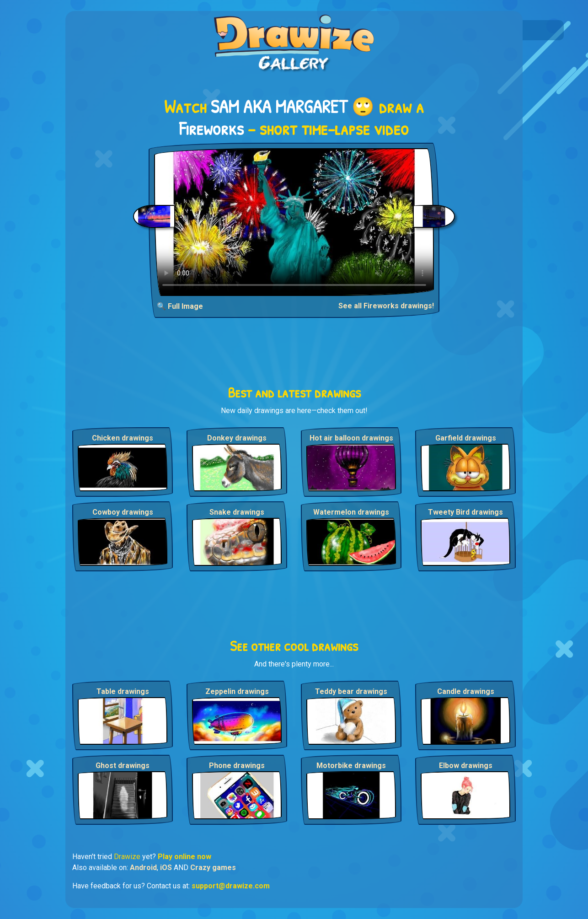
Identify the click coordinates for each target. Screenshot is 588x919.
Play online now (184, 857)
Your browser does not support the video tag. (294, 222)
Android (143, 868)
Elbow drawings (466, 766)
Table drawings (123, 691)
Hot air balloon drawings (351, 438)
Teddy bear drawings (351, 691)
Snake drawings (237, 512)
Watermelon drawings (351, 512)
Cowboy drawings (123, 512)
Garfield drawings (466, 438)
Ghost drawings (123, 766)
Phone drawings (237, 766)
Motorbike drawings (351, 766)
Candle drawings (466, 691)
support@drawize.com (231, 886)
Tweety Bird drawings (465, 512)
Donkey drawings (237, 438)
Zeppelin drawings (237, 691)
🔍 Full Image (180, 306)
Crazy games (213, 868)
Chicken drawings (123, 438)
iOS (166, 868)
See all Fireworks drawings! (386, 306)
